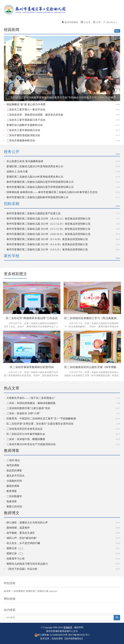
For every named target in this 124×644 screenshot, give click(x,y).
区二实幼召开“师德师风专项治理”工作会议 (32, 318)
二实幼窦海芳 (18, 591)
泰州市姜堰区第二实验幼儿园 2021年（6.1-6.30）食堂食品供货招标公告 (47, 244)
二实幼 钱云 (13, 460)
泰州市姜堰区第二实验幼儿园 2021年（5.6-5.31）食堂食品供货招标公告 (47, 249)
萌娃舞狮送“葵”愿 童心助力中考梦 (26, 104)
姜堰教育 (68, 627)
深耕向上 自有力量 (17, 172)
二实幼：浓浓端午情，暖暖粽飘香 (26, 439)
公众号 (86, 22)
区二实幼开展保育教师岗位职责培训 (32, 367)
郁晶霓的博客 (14, 471)
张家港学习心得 (15, 559)
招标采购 (12, 204)
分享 (97, 22)
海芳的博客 (13, 465)
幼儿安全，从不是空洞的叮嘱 (23, 543)
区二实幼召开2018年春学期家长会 (26, 434)
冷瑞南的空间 (14, 481)
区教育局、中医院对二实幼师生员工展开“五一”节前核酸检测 (41, 419)
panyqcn (53, 591)
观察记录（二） (15, 548)
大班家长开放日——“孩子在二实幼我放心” (31, 398)
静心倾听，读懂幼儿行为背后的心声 (27, 523)
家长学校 (12, 256)
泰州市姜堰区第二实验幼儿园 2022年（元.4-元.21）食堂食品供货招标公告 (49, 219)
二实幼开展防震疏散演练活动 (23, 135)
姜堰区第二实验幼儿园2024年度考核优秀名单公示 (35, 177)
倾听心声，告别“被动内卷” (22, 538)
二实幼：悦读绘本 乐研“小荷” (23, 413)
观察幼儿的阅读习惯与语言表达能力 (27, 564)
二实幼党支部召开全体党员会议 (25, 429)
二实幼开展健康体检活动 (21, 140)
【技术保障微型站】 (74, 639)
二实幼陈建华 (14, 496)
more (118, 154)
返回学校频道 (71, 22)
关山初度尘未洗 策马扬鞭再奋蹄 (25, 161)
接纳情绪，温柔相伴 (18, 528)
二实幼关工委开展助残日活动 (23, 130)
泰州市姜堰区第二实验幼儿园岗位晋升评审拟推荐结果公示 (40, 182)
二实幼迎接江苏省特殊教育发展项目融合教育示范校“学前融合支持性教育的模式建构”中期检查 (62, 97)
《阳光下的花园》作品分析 (22, 569)
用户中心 (110, 22)
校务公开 (12, 152)
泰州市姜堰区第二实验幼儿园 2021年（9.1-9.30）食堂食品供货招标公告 (47, 239)
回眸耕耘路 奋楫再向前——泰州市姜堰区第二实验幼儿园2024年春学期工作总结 (52, 192)
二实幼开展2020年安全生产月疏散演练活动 (31, 444)
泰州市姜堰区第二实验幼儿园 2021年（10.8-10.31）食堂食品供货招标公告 (49, 234)
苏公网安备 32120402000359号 (51, 635)
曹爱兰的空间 (14, 507)
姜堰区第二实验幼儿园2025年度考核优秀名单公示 (35, 166)
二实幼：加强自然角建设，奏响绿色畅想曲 (31, 403)
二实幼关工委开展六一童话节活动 (26, 110)
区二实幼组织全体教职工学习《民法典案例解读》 (92, 318)
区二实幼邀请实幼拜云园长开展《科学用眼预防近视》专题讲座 (92, 367)
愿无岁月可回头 (15, 476)
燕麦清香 (12, 501)
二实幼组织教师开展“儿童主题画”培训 (28, 408)
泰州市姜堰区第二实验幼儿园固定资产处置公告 (34, 213)
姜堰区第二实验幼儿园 (37, 591)
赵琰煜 (7, 591)
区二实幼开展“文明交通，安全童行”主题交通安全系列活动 (40, 424)
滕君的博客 (13, 486)
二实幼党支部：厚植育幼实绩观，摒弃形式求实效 (35, 115)
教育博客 (12, 491)
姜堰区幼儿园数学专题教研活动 (25, 125)
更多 (117, 31)
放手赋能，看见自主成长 (21, 533)
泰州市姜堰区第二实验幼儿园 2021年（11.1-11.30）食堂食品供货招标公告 (48, 229)
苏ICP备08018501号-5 (79, 635)
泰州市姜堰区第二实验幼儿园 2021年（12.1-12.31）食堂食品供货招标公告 (49, 224)
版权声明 (79, 627)
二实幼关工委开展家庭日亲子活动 (26, 120)
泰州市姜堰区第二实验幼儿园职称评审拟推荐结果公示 (37, 197)
